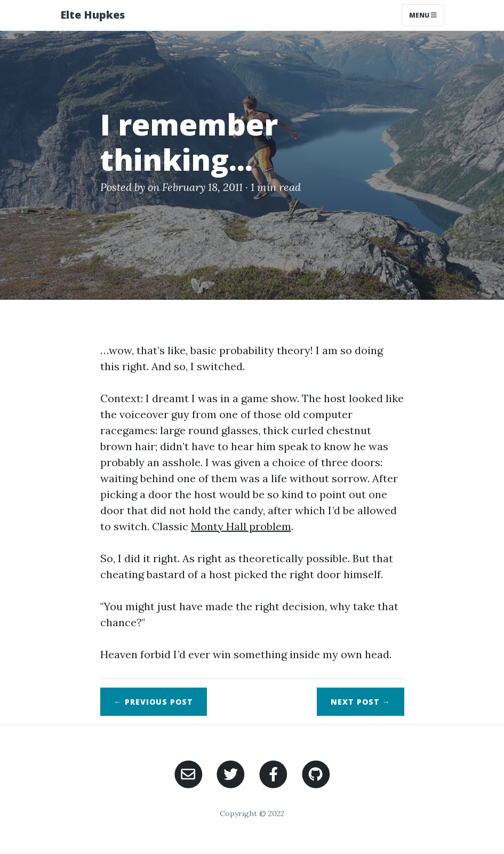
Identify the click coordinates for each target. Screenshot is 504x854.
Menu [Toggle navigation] (423, 15)
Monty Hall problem (241, 526)
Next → (361, 702)
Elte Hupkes (93, 15)
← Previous (154, 702)
